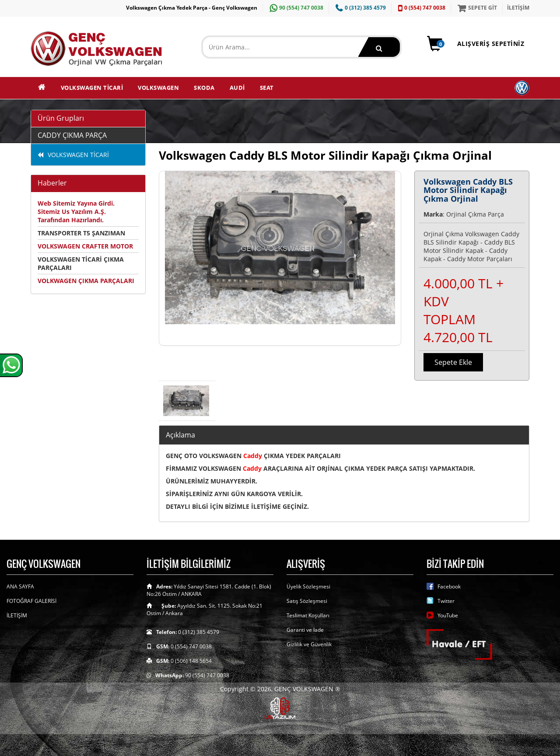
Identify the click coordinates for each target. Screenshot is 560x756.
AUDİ (237, 87)
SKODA (204, 87)
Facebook (449, 586)
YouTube (448, 615)
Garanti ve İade (305, 630)
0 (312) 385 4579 (360, 8)
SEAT (267, 87)
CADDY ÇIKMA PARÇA (72, 135)
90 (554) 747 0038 (295, 8)
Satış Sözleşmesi (307, 601)
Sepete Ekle (453, 362)
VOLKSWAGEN (158, 87)
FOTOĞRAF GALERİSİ (31, 601)
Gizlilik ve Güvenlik (309, 644)
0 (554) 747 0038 (421, 8)
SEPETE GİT (476, 8)
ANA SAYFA (20, 586)
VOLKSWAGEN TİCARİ (92, 87)
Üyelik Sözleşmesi (308, 586)
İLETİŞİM (518, 8)
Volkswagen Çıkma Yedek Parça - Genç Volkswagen (192, 8)
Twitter (446, 601)
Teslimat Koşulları (308, 615)
